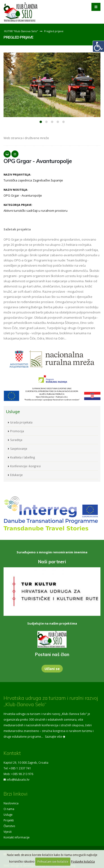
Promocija (17, 431)
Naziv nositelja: (16, 190)
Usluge (8, 815)
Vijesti (8, 832)
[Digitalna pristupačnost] (98, 46)
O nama (9, 809)
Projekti (9, 820)
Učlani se (52, 669)
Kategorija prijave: (18, 205)
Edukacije (16, 475)
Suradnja (16, 440)
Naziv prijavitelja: (17, 174)
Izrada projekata (21, 422)
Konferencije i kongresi (25, 466)
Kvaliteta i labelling (23, 457)
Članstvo (9, 826)
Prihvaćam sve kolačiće (53, 861)
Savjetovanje (19, 449)
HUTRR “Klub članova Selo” (21, 31)
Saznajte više (55, 737)
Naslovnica (11, 803)
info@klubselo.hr (18, 780)
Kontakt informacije (17, 837)
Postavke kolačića (83, 861)
